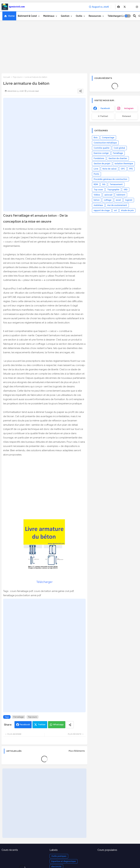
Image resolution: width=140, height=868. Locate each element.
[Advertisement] (70, 47)
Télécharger (44, 582)
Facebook (25, 725)
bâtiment (121, 195)
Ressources (95, 16)
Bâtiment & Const (27, 16)
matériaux (98, 205)
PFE (131, 169)
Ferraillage (19, 717)
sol (115, 210)
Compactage (108, 138)
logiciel (129, 200)
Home (11, 16)
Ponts (96, 174)
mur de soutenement (117, 205)
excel (118, 200)
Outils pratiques (59, 856)
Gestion (65, 16)
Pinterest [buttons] (127, 116)
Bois (96, 138)
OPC (123, 169)
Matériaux (49, 16)
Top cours (17, 77)
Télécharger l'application (121, 16)
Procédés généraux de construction (110, 179)
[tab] (9, 16)
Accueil (7, 77)
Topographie (113, 190)
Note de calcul (110, 169)
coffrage (108, 200)
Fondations (99, 158)
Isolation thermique (124, 164)
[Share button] (70, 725)
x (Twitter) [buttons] (103, 116)
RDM (96, 184)
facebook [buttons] (105, 108)
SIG (104, 184)
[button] (128, 16)
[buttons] (119, 7)
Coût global (119, 148)
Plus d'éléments (77, 751)
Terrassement (116, 184)
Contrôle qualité (102, 148)
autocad (108, 195)
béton (97, 200)
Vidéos (97, 195)
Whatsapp (58, 725)
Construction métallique (105, 143)
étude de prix (127, 210)
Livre (96, 169)
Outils (79, 16)
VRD (126, 190)
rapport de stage (102, 210)
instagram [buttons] (129, 108)
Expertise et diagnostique (64, 861)
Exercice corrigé (101, 153)
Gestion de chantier (118, 158)
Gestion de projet (102, 164)
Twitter (42, 725)
